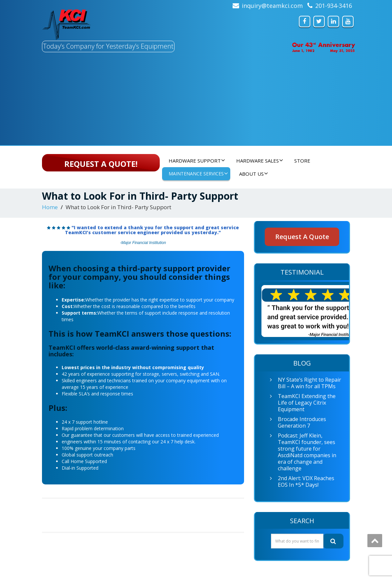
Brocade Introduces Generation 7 (302, 422)
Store (302, 161)
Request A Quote (302, 237)
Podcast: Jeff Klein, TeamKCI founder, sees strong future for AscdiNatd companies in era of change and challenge (307, 452)
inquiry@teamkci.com (272, 6)
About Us (254, 174)
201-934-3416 (334, 6)
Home (50, 207)
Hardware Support (197, 161)
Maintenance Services (198, 174)
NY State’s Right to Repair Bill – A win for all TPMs (309, 383)
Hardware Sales (260, 161)
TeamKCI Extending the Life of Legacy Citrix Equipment (307, 403)
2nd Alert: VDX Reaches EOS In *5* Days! (306, 481)
